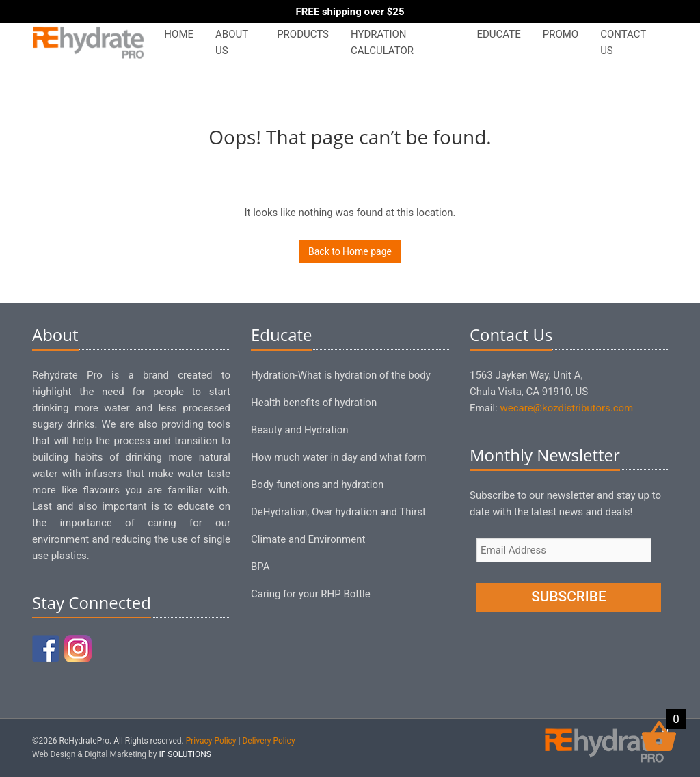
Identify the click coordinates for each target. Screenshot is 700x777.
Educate (498, 34)
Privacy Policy (211, 741)
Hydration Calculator (382, 42)
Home (179, 34)
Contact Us (623, 42)
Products (303, 34)
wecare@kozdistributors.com (566, 408)
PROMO (561, 34)
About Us (232, 42)
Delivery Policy (268, 741)
